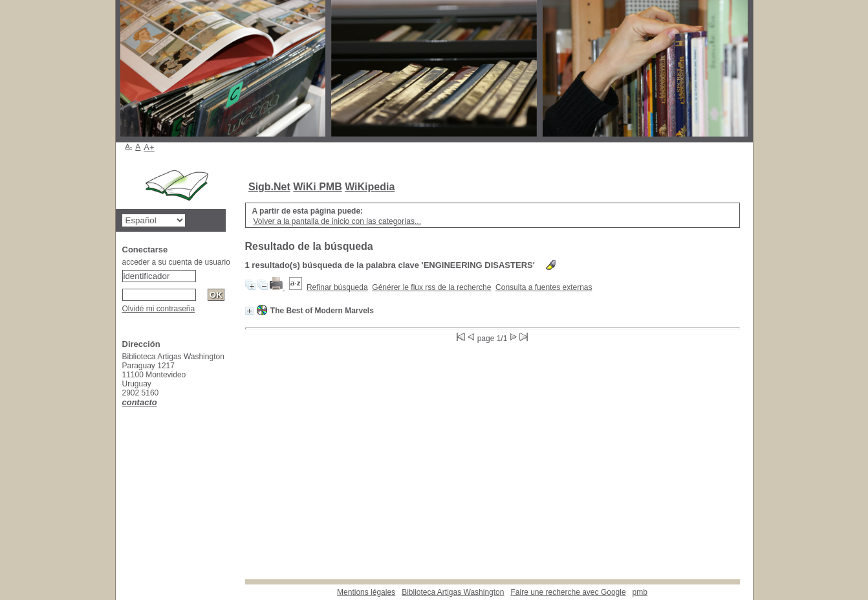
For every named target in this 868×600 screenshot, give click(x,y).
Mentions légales (366, 592)
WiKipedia (370, 187)
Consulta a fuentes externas (544, 287)
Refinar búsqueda (337, 287)
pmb (640, 592)
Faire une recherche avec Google (568, 592)
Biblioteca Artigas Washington (453, 592)
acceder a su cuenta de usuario (176, 262)
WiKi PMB (317, 187)
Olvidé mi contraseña (159, 309)
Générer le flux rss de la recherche (431, 287)
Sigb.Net (269, 187)
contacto (140, 402)
